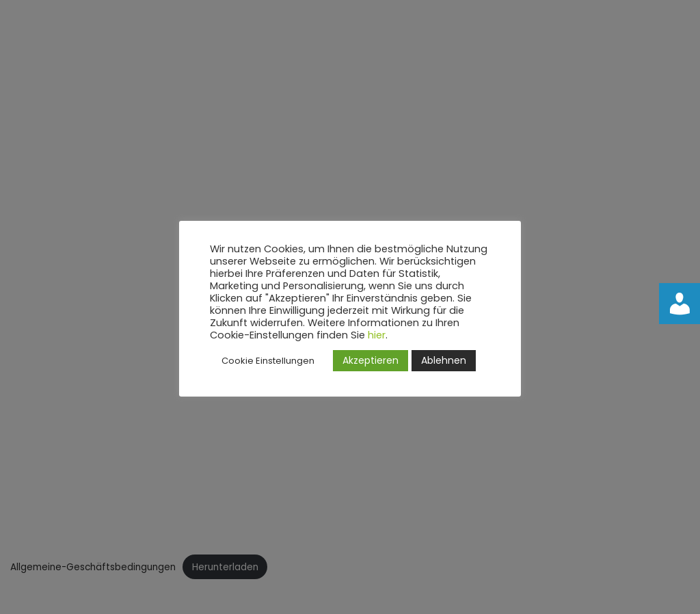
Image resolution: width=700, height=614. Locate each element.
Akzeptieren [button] (371, 360)
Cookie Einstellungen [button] (268, 361)
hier (377, 335)
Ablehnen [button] (444, 360)
